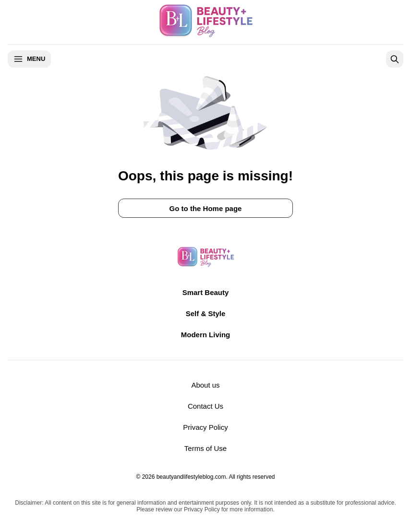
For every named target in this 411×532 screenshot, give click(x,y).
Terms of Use (205, 448)
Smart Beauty (206, 292)
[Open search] (395, 59)
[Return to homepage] (205, 257)
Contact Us (205, 406)
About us (205, 385)
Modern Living (206, 335)
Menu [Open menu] (29, 59)
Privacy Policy (205, 427)
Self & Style (206, 313)
